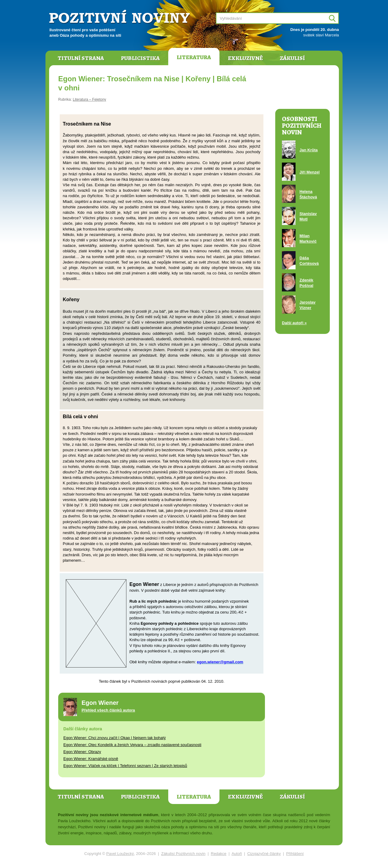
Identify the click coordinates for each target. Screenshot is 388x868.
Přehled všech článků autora (108, 710)
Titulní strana (81, 58)
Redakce (219, 854)
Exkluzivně (245, 58)
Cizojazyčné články (264, 854)
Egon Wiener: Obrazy (82, 752)
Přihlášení (295, 854)
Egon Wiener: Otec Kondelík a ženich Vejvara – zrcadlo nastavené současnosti (132, 745)
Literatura (194, 57)
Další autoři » (294, 323)
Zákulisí (292, 58)
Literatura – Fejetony (89, 99)
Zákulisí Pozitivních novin (183, 854)
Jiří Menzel (309, 172)
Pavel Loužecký (120, 854)
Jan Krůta (309, 150)
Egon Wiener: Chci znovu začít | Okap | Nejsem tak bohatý (115, 738)
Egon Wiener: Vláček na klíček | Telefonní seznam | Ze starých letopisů (125, 766)
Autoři (237, 854)
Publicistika (140, 58)
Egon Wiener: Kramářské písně (91, 759)
